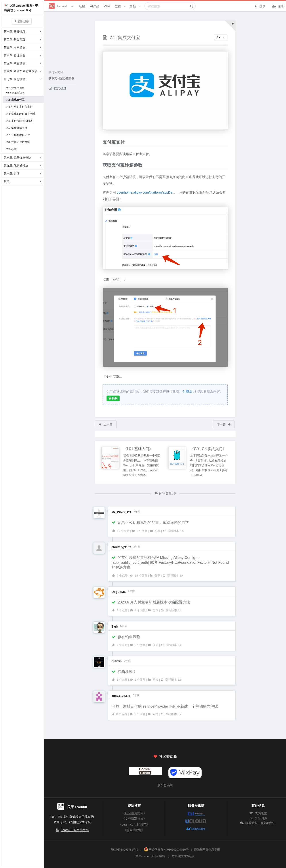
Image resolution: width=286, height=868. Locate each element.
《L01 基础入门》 (138, 449)
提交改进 (58, 88)
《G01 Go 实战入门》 (208, 449)
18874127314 (121, 696)
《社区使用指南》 (134, 813)
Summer (145, 856)
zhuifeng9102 (121, 547)
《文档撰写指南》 (134, 819)
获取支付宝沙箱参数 (62, 78)
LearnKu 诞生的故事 (75, 830)
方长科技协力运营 (183, 856)
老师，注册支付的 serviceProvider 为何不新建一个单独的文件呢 (165, 706)
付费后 (188, 391)
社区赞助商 (165, 756)
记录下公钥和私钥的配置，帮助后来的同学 (150, 523)
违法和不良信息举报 (207, 850)
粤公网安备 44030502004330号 (166, 850)
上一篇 (105, 424)
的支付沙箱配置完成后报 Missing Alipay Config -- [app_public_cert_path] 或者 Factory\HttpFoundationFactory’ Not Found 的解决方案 (170, 562)
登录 (260, 6)
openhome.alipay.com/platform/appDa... (146, 192)
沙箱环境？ (124, 672)
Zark (115, 626)
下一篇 (224, 424)
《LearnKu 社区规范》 (134, 824)
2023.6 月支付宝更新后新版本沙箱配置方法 (151, 602)
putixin (117, 661)
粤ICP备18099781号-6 (124, 850)
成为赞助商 (165, 785)
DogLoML (119, 592)
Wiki (107, 6)
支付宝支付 (56, 72)
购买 (113, 398)
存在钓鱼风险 (126, 637)
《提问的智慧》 (134, 830)
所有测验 (258, 818)
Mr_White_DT (121, 512)
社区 (82, 6)
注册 (278, 6)
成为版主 (258, 813)
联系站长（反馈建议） (258, 823)
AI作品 (94, 6)
